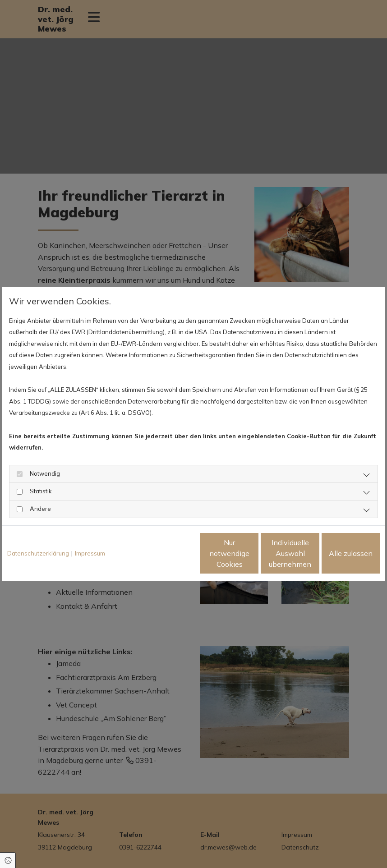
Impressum (90, 553)
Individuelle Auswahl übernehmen (253, 553)
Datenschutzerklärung (38, 553)
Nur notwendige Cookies (167, 553)
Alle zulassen (338, 553)
